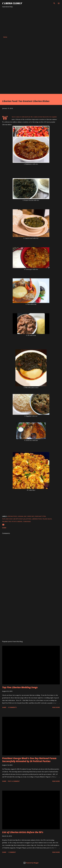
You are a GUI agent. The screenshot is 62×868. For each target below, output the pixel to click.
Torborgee (27, 521)
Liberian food (37, 519)
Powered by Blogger (31, 863)
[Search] (54, 3)
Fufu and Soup (7, 519)
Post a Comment (14, 781)
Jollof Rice (27, 519)
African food (12, 516)
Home (5, 37)
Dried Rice (31, 516)
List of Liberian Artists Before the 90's (23, 832)
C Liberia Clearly (12, 3)
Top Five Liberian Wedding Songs (20, 687)
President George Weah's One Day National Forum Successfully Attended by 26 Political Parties (29, 760)
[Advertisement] (31, 22)
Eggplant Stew (40, 516)
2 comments (12, 707)
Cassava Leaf (22, 516)
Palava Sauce (47, 519)
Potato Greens (17, 521)
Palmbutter (7, 521)
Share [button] (4, 528)
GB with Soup (18, 519)
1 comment (12, 852)
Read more (56, 707)
